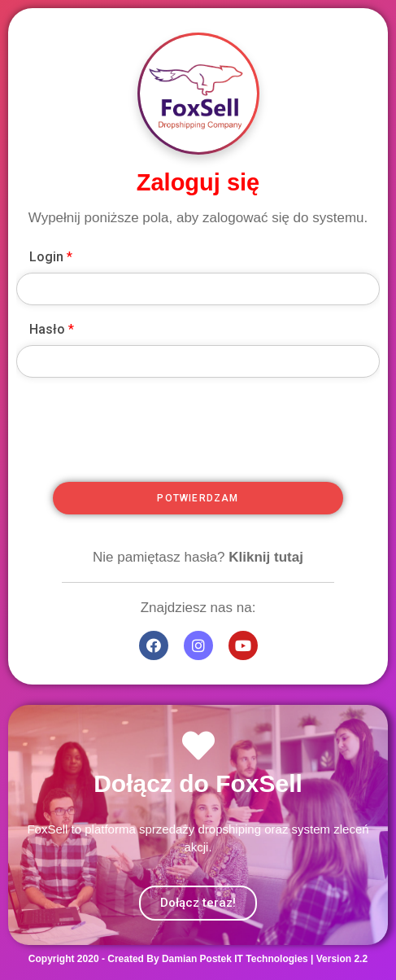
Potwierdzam (198, 498)
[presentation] (231, 455)
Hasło (52, 329)
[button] (198, 903)
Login (51, 257)
